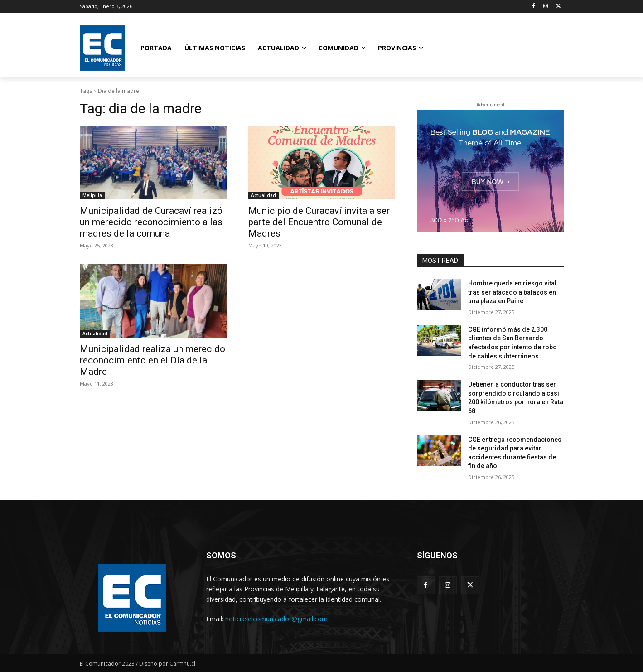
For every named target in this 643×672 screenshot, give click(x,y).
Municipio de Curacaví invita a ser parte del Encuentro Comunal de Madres (319, 222)
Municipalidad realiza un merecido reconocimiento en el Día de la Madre (152, 360)
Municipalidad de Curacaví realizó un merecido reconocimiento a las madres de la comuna (151, 222)
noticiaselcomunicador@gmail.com (276, 619)
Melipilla (92, 195)
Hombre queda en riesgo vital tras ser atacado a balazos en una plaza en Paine (512, 292)
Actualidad (263, 195)
